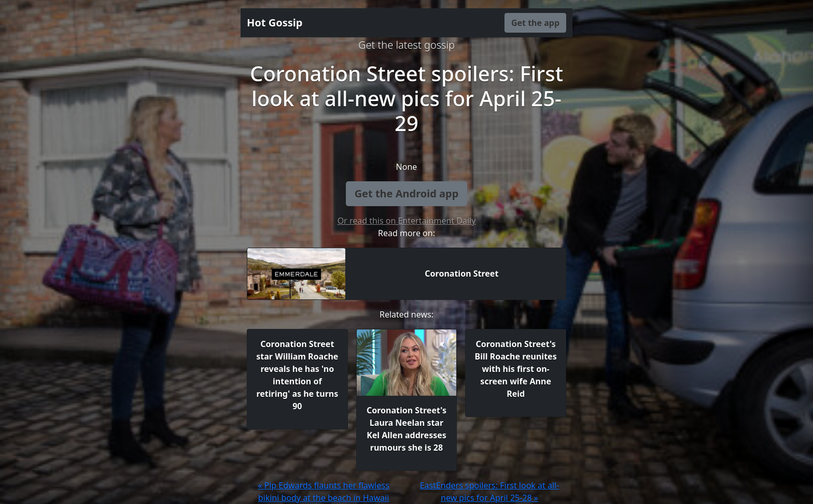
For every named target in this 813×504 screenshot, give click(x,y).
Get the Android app (407, 193)
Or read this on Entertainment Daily (407, 221)
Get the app (535, 23)
